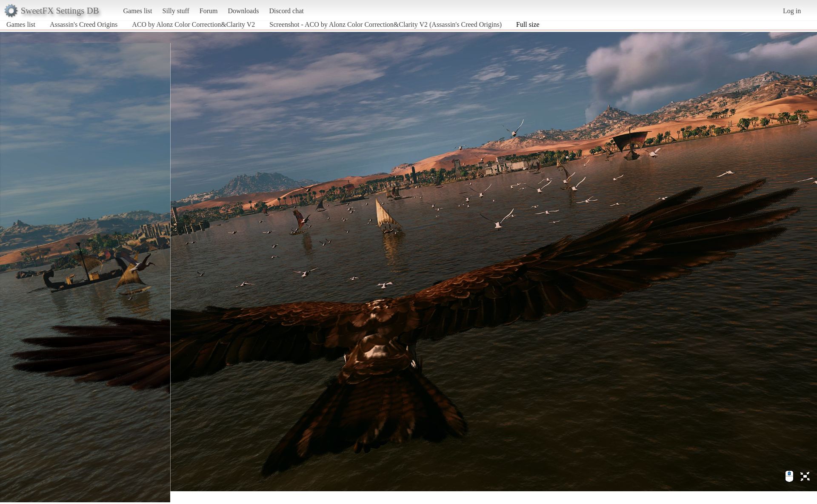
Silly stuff (176, 11)
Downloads (243, 11)
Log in (792, 11)
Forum (209, 11)
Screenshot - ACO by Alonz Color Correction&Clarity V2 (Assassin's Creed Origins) (386, 24)
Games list (138, 11)
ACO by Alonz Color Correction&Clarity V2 (193, 24)
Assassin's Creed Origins (84, 24)
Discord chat (286, 11)
